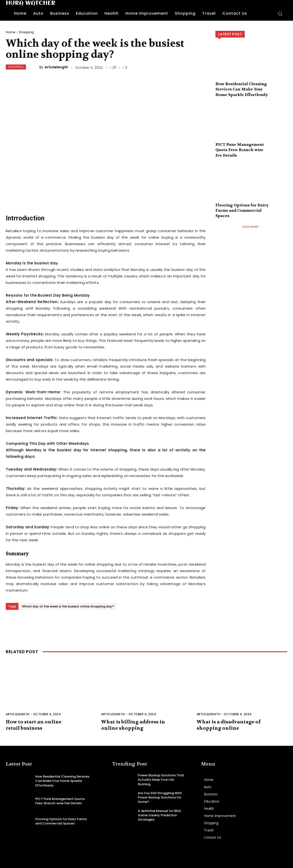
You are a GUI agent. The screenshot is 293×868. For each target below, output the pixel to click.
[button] (280, 13)
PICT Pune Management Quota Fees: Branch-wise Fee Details (240, 150)
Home (11, 32)
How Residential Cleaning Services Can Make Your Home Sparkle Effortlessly (242, 89)
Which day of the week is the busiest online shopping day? (68, 606)
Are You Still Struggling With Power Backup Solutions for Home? (160, 797)
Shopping (26, 32)
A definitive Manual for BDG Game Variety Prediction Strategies (159, 815)
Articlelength (56, 67)
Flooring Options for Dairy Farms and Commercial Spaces (242, 211)
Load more (251, 227)
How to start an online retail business (34, 725)
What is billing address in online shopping (133, 725)
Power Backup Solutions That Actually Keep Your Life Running (161, 780)
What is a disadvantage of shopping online (229, 725)
